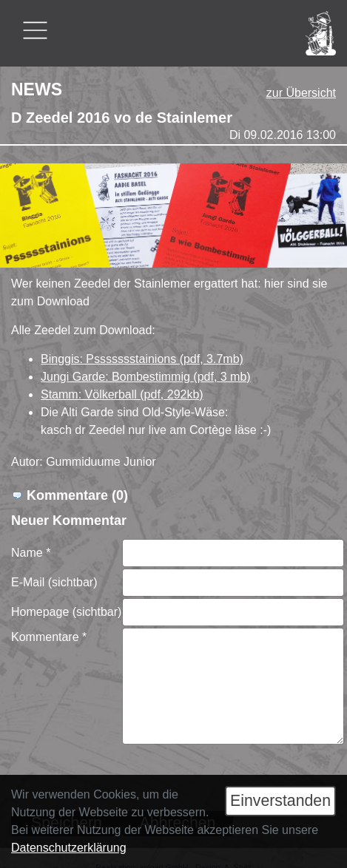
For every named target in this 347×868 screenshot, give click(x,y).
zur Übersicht (301, 93)
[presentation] (235, 774)
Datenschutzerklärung (69, 848)
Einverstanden (280, 801)
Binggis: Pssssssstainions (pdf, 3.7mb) (142, 359)
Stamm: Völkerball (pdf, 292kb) (122, 394)
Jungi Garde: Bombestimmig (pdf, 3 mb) (146, 377)
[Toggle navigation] (35, 31)
